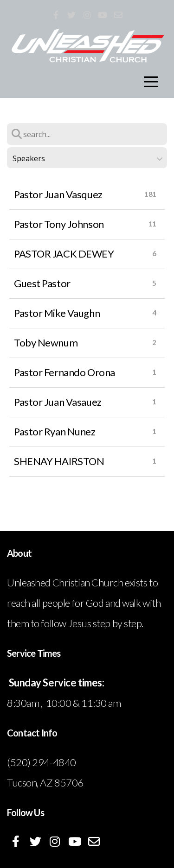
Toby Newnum (46, 343)
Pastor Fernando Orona (64, 372)
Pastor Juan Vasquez (58, 194)
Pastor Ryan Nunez (55, 431)
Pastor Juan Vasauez (58, 402)
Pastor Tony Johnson (59, 224)
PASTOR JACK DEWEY (64, 254)
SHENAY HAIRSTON (59, 461)
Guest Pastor (42, 283)
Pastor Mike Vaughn (57, 313)
